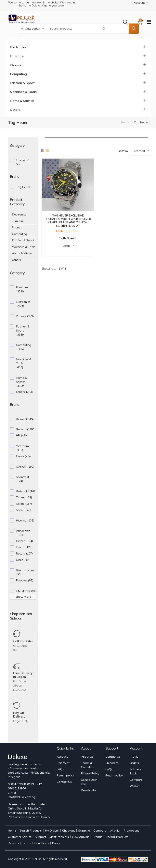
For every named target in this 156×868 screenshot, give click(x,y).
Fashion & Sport (22, 83)
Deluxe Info (88, 790)
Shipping (84, 831)
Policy (56, 843)
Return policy (65, 775)
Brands (97, 837)
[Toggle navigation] (149, 22)
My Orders (52, 831)
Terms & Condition (88, 765)
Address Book (135, 771)
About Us (87, 757)
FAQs (60, 769)
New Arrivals (81, 837)
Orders (134, 763)
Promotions (132, 831)
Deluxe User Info (89, 782)
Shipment (63, 763)
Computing (18, 74)
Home (125, 122)
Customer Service (20, 837)
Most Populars (59, 837)
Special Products (117, 837)
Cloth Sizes (66, 238)
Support (41, 837)
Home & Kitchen (22, 101)
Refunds (13, 843)
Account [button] (139, 3)
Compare (136, 780)
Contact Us (64, 782)
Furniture (17, 56)
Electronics (18, 47)
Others (15, 110)
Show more (23, 597)
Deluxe (37, 859)
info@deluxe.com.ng (22, 797)
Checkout (68, 831)
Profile (134, 757)
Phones (16, 65)
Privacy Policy (90, 773)
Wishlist (135, 786)
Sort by (123, 151)
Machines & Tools (23, 92)
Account (62, 757)
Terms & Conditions (36, 843)
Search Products (31, 831)
